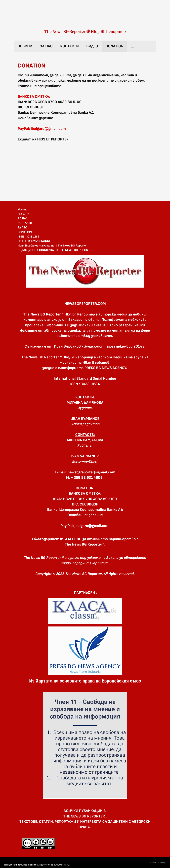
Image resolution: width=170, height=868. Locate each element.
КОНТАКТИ (69, 46)
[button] (85, 271)
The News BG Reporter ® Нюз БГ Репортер (85, 32)
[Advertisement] (85, 171)
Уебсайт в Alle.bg (158, 863)
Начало (23, 210)
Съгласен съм (63, 865)
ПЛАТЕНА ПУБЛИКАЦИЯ (34, 241)
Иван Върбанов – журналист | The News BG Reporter (52, 246)
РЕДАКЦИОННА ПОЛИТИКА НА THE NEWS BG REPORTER (56, 250)
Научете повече (47, 865)
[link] (85, 18)
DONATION (114, 46)
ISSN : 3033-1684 (28, 237)
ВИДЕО (92, 46)
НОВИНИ (25, 46)
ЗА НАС (46, 46)
